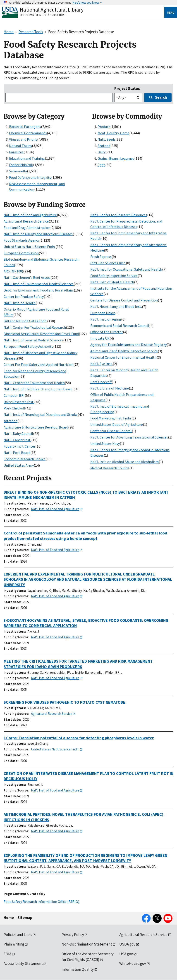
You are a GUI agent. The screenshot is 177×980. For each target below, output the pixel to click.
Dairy (102, 152)
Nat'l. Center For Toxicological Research (35, 327)
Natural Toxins (20, 146)
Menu (171, 12)
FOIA (7, 954)
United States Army (19, 465)
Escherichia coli (21, 165)
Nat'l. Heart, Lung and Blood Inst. (116, 306)
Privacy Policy (73, 935)
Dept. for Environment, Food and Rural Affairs (39, 290)
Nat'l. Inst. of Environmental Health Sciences (39, 284)
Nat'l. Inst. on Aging (106, 319)
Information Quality (78, 969)
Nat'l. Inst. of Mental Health (112, 282)
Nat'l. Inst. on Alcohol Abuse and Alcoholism (124, 462)
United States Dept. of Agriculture (117, 424)
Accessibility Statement (23, 963)
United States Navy (105, 443)
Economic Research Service (25, 459)
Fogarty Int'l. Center (19, 446)
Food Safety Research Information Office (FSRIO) (41, 902)
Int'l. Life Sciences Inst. (108, 263)
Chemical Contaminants (28, 133)
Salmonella (18, 171)
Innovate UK (100, 338)
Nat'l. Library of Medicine (110, 388)
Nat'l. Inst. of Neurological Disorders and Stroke (41, 414)
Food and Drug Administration (27, 228)
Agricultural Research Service (26, 221)
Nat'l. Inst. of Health (20, 303)
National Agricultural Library (52, 10)
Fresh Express (101, 257)
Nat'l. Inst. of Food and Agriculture (30, 215)
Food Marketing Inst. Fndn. (111, 418)
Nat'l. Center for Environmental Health (34, 383)
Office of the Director (107, 332)
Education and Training (27, 158)
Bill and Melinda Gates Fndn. (25, 321)
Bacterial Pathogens (25, 127)
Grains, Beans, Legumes (116, 158)
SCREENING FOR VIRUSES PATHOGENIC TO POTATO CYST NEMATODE (65, 702)
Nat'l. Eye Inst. (102, 364)
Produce (104, 127)
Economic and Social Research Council (120, 326)
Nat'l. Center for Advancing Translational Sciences (129, 437)
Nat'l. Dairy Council (18, 434)
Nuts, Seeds (106, 139)
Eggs (101, 165)
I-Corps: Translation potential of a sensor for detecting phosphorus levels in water (79, 738)
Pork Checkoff (14, 408)
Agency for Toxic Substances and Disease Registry (128, 345)
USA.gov (126, 954)
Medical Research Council (110, 468)
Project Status (127, 88)
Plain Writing (14, 944)
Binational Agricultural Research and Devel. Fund (41, 334)
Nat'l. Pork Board (17, 453)
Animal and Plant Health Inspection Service (124, 351)
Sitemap (25, 918)
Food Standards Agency (22, 240)
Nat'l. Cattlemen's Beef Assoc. (27, 277)
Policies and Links (18, 935)
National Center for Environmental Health (123, 357)
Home (9, 918)
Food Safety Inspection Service (114, 276)
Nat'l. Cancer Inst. (17, 440)
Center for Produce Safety (24, 296)
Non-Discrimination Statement (87, 944)
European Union (103, 313)
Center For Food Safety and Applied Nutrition (38, 365)
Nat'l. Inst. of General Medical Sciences (33, 340)
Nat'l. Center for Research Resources (119, 215)
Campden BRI (14, 395)
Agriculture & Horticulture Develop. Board (36, 427)
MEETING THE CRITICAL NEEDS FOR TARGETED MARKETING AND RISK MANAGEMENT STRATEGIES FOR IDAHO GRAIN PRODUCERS (78, 664)
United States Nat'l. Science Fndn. (30, 247)
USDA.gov (127, 944)
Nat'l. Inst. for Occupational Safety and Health (126, 269)
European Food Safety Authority (28, 346)
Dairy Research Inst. (19, 402)
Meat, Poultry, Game (113, 133)
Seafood (104, 146)
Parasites (16, 152)
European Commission (21, 253)
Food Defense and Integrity (30, 177)
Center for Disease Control (111, 431)
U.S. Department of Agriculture (43, 15)
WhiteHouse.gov (133, 963)
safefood (11, 421)
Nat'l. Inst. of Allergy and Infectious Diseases (38, 234)
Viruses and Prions (23, 139)
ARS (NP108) (13, 271)
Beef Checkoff (101, 382)
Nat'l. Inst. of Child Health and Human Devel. (38, 389)
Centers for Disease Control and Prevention (124, 300)
